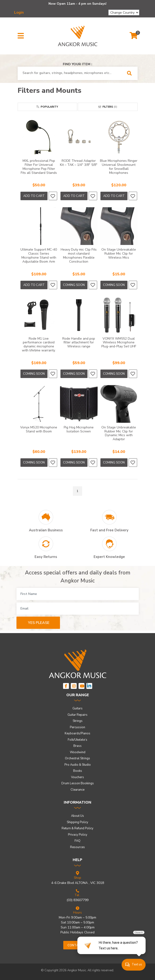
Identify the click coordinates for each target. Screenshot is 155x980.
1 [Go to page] (77, 491)
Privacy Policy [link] (78, 835)
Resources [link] (77, 847)
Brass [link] (77, 746)
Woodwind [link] (78, 752)
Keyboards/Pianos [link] (77, 733)
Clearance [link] (77, 790)
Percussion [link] (77, 727)
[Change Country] (124, 12)
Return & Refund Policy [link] (77, 828)
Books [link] (78, 771)
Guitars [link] (77, 708)
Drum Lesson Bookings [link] (78, 783)
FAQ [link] (77, 841)
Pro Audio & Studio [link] (78, 765)
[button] (21, 36)
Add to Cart (34, 196)
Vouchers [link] (77, 777)
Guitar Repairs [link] (77, 715)
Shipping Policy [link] (77, 822)
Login (19, 12)
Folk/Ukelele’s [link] (77, 740)
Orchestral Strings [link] (77, 758)
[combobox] (71, 73)
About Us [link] (77, 816)
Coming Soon (74, 285)
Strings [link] (78, 721)
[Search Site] (131, 73)
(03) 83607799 (77, 900)
